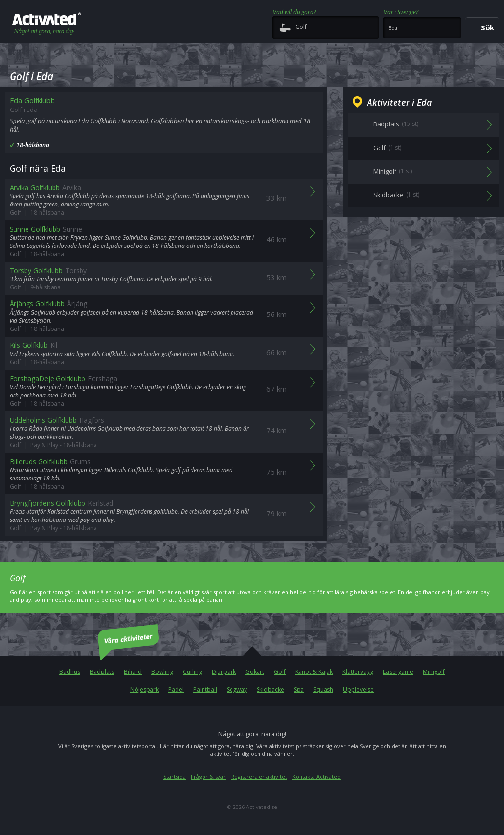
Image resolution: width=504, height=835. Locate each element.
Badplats (102, 672)
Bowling (162, 672)
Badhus (70, 672)
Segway (237, 690)
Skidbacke (270, 690)
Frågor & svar (208, 776)
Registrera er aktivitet (259, 776)
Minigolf (434, 672)
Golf (280, 672)
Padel (176, 690)
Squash (323, 690)
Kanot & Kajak (314, 672)
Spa (299, 690)
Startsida (175, 776)
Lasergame (398, 672)
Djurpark (224, 672)
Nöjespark (144, 690)
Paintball (205, 690)
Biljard (133, 672)
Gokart (255, 672)
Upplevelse (358, 690)
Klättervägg (358, 672)
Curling (192, 672)
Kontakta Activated (316, 776)
